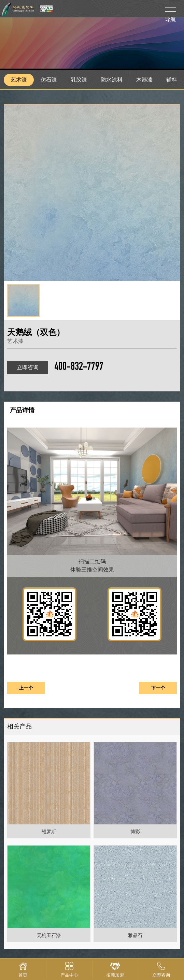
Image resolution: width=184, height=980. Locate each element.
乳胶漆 (79, 80)
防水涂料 (112, 80)
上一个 (26, 688)
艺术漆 (19, 80)
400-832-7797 (79, 367)
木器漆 (144, 80)
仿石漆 (49, 80)
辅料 (172, 80)
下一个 (158, 688)
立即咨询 (28, 367)
